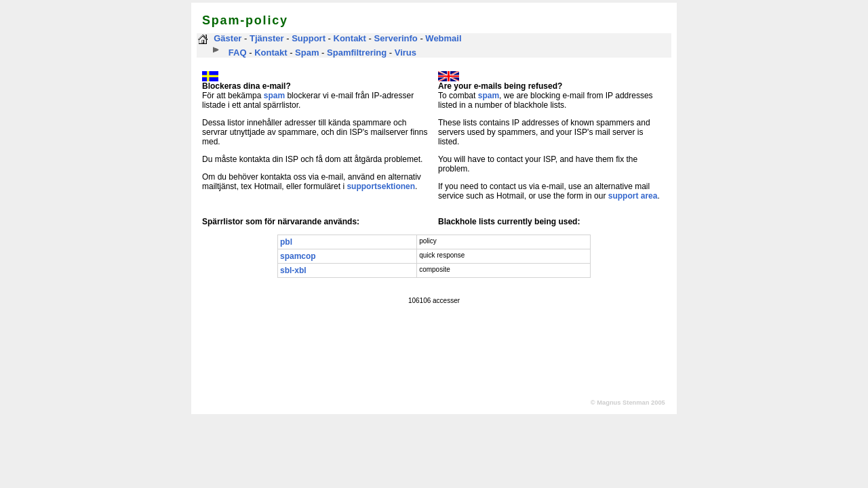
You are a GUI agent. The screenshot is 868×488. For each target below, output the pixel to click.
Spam (307, 53)
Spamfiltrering (357, 53)
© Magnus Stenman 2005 (628, 403)
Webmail (443, 38)
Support (309, 38)
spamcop (298, 256)
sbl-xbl (293, 270)
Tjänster (267, 38)
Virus (406, 53)
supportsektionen (381, 186)
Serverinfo (395, 38)
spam (274, 96)
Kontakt (350, 38)
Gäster (228, 38)
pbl (286, 242)
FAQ (238, 53)
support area (633, 196)
